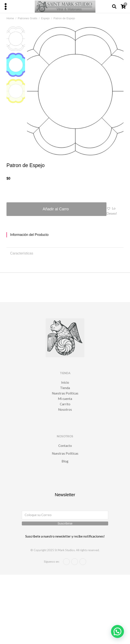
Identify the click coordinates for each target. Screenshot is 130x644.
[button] (115, 211)
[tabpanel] (65, 241)
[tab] (65, 235)
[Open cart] (123, 6)
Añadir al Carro (56, 209)
